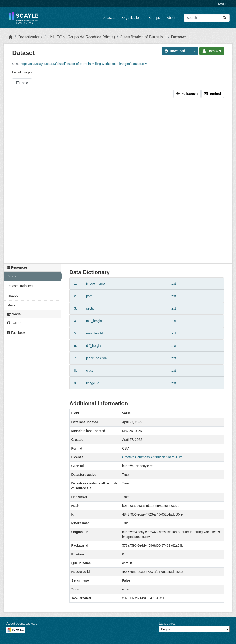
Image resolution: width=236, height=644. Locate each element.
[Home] (11, 37)
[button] (193, 51)
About (171, 18)
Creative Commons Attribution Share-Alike (152, 457)
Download (175, 51)
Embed (213, 94)
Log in (223, 4)
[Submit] (224, 18)
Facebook (16, 333)
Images (13, 296)
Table (22, 83)
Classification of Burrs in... (143, 37)
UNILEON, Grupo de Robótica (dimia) (81, 37)
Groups (154, 18)
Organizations (132, 18)
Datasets (109, 18)
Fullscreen (187, 94)
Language (166, 624)
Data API (212, 51)
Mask (11, 305)
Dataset (178, 37)
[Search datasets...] (207, 18)
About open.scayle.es (22, 624)
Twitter (14, 323)
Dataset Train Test (20, 286)
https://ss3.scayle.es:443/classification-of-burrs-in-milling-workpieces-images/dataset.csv (84, 64)
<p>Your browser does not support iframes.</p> (118, 182)
